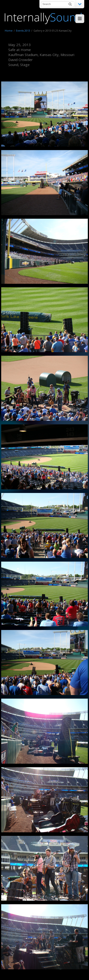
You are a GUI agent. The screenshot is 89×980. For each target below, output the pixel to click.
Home (9, 31)
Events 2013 (23, 31)
